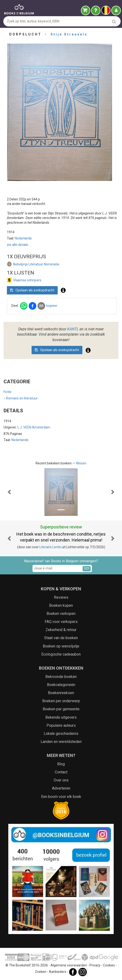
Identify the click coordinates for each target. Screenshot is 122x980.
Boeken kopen (61, 605)
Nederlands (23, 238)
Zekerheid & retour (61, 630)
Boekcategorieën (61, 685)
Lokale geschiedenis (61, 734)
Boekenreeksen (61, 693)
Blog (61, 764)
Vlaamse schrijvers (27, 280)
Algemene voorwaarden (69, 965)
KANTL (73, 329)
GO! (87, 568)
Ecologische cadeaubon (61, 654)
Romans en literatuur (21, 398)
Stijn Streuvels (69, 34)
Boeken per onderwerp (61, 701)
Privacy (95, 965)
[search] (114, 22)
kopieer (52, 306)
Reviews (61, 597)
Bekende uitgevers (61, 717)
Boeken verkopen (61, 614)
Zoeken (41, 972)
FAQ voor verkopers (61, 622)
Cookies (109, 965)
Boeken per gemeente (61, 709)
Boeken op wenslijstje (61, 646)
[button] (9, 492)
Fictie (7, 392)
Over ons (61, 780)
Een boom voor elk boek (61, 797)
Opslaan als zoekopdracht (32, 290)
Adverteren (61, 788)
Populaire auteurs (61, 725)
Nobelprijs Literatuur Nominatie (36, 264)
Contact (61, 772)
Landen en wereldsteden (61, 742)
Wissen (81, 463)
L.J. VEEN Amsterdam (34, 427)
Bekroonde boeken (61, 677)
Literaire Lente (50, 547)
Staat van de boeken (61, 638)
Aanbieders (58, 972)
